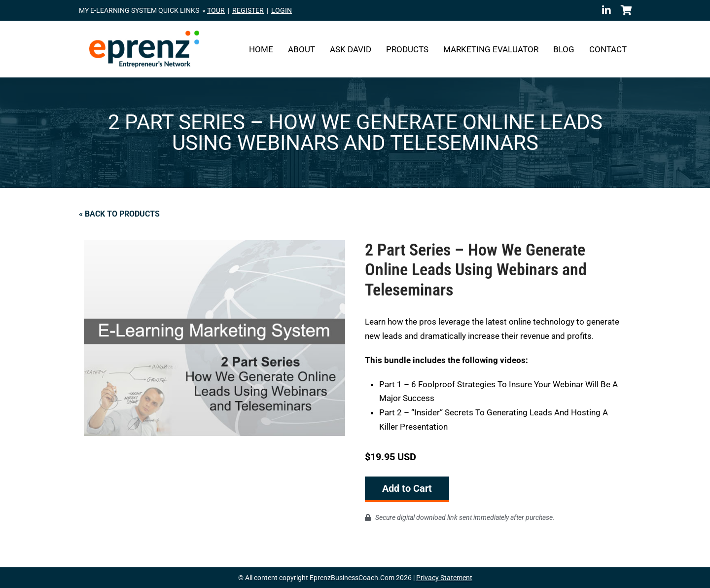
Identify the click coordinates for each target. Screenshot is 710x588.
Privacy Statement (444, 578)
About (302, 49)
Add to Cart (407, 488)
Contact (608, 49)
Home (261, 49)
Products (407, 49)
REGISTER (248, 10)
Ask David (351, 49)
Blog (564, 49)
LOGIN (282, 10)
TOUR (216, 10)
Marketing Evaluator (491, 49)
